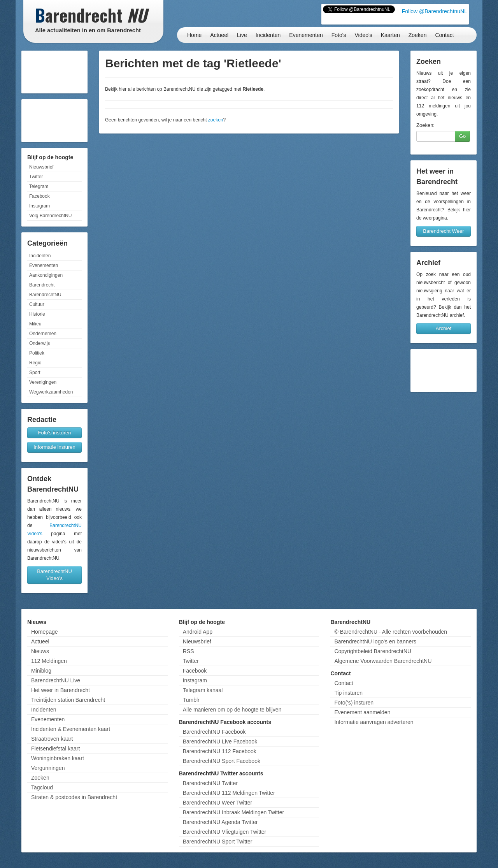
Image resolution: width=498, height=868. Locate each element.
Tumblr (191, 700)
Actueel (219, 35)
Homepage (45, 632)
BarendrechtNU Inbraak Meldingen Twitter (233, 812)
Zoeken (418, 35)
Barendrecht (42, 285)
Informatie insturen (54, 447)
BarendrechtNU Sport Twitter (218, 842)
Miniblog (41, 671)
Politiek (37, 353)
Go (462, 136)
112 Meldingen (49, 661)
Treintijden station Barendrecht (68, 700)
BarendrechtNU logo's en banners (375, 641)
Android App (198, 632)
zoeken (216, 120)
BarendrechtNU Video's (54, 575)
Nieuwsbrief (41, 167)
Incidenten (268, 35)
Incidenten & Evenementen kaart (71, 729)
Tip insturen (348, 693)
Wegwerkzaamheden (51, 392)
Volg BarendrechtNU (50, 216)
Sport (35, 373)
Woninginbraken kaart (58, 758)
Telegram (39, 186)
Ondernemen (43, 334)
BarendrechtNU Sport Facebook (222, 761)
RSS (189, 651)
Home (194, 35)
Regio (35, 363)
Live (242, 35)
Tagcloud (42, 787)
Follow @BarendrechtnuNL (435, 11)
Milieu (35, 324)
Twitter (36, 177)
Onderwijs (39, 343)
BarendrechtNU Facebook (214, 732)
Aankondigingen (46, 275)
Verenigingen (43, 382)
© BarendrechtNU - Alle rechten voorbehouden (391, 632)
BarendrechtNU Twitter (210, 783)
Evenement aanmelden (362, 712)
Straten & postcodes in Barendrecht (74, 797)
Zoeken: (425, 125)
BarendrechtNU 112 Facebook (220, 751)
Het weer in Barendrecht (60, 690)
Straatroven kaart (52, 739)
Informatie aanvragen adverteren (374, 722)
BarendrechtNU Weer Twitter (217, 803)
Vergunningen (48, 768)
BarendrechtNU (45, 295)
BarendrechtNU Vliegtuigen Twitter (225, 832)
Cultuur (37, 304)
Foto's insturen (55, 433)
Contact (444, 35)
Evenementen (306, 35)
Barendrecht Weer (443, 231)
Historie (37, 314)
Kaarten (390, 35)
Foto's (339, 35)
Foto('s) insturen (354, 703)
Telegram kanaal (203, 690)
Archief (444, 328)
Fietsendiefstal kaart (55, 749)
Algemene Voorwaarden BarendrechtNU (383, 661)
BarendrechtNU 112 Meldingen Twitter (229, 793)
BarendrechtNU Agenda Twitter (220, 822)
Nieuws (40, 651)
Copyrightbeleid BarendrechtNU (373, 651)
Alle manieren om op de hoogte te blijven (232, 710)
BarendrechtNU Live (56, 680)
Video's (363, 35)
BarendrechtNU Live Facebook (220, 741)
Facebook (39, 196)
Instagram (39, 206)
